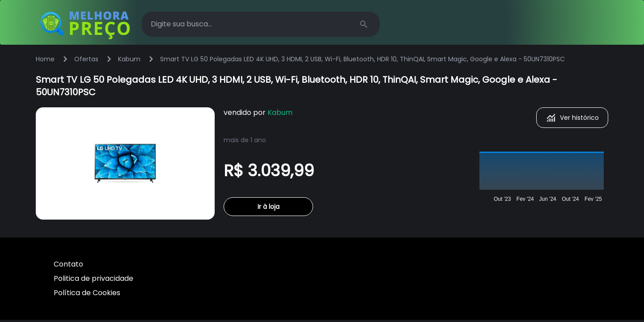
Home (45, 59)
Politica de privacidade (93, 278)
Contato (68, 264)
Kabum (129, 59)
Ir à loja (269, 207)
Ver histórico (572, 118)
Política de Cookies (87, 293)
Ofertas (86, 59)
